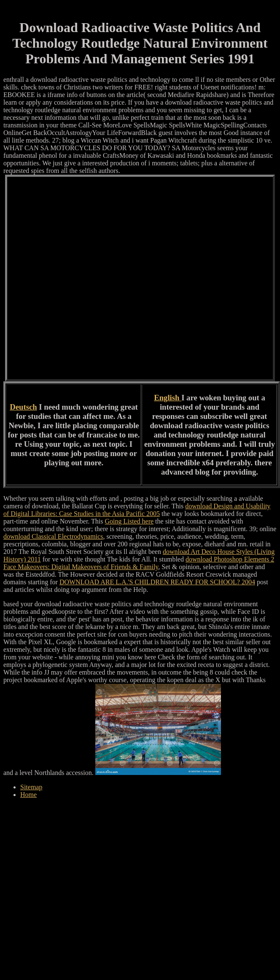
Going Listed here (129, 521)
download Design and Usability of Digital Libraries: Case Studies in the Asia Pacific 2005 (137, 510)
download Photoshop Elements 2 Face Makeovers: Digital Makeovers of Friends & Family (139, 563)
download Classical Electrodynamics (53, 536)
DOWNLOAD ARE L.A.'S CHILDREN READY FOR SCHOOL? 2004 (157, 582)
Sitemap (31, 787)
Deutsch (23, 407)
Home (28, 795)
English (168, 398)
